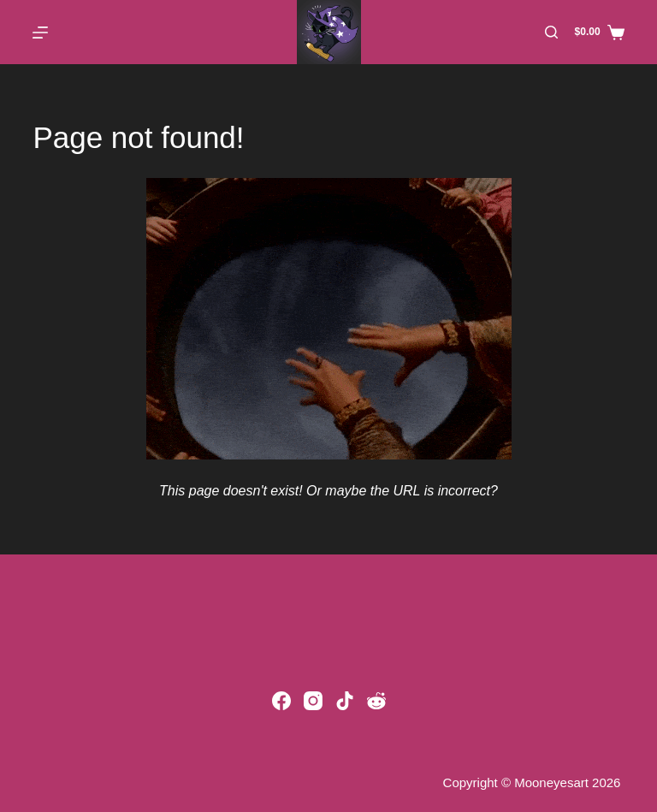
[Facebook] (281, 701)
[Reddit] (376, 701)
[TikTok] (345, 701)
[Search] (551, 32)
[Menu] (40, 33)
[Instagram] (313, 701)
